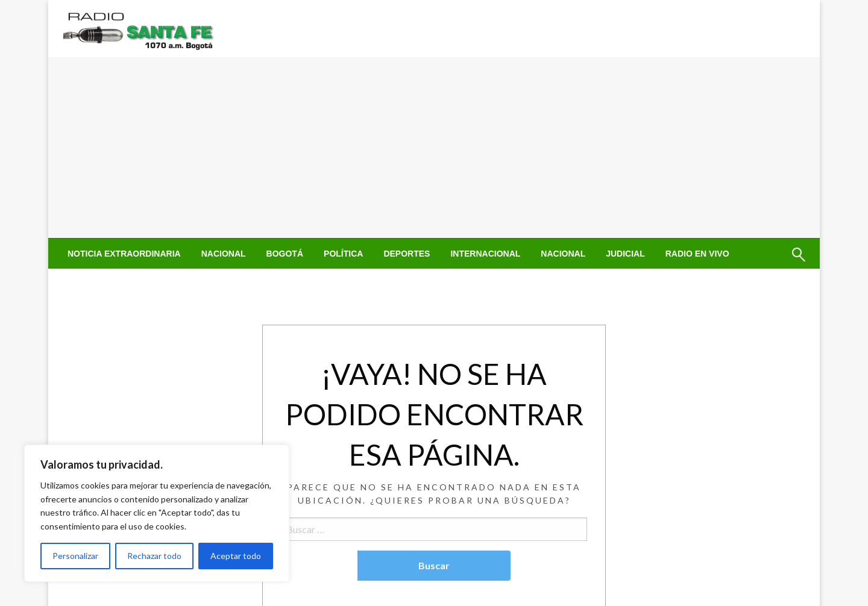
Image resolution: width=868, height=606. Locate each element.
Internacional (485, 254)
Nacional (224, 254)
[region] (157, 513)
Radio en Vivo (697, 254)
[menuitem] (124, 254)
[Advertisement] (434, 148)
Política (343, 254)
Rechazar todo (154, 556)
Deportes (407, 254)
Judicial (625, 254)
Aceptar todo (236, 556)
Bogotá (285, 254)
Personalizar (75, 556)
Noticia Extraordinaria (124, 254)
